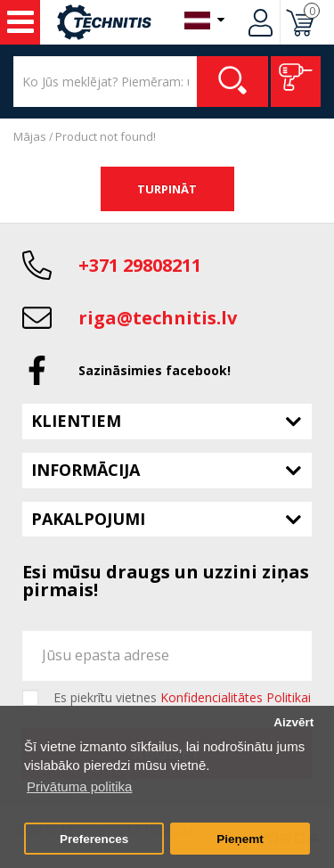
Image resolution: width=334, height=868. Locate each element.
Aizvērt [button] (293, 722)
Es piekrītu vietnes (182, 698)
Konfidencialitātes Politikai (236, 697)
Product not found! (106, 136)
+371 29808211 (140, 265)
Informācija (86, 470)
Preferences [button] (94, 839)
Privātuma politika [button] (79, 786)
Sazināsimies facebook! (155, 370)
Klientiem (76, 421)
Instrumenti (20, 22)
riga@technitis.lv (158, 318)
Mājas (30, 136)
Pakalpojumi (88, 519)
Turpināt (167, 189)
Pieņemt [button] (240, 839)
